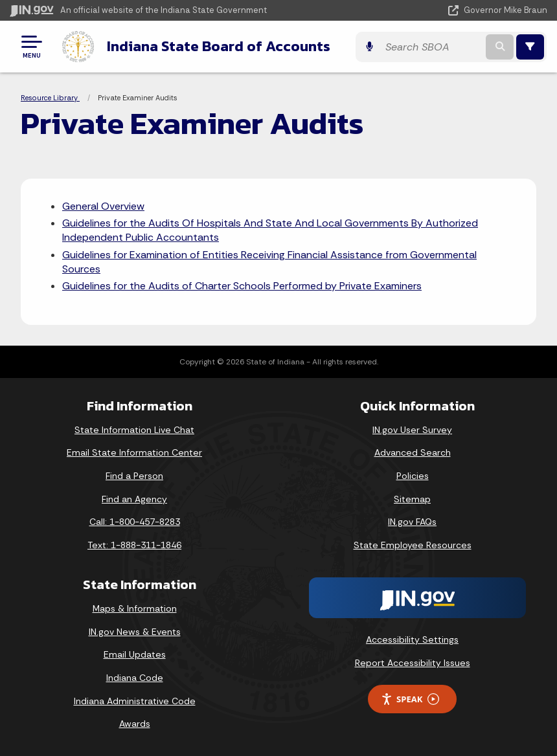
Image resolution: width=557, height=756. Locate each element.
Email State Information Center (134, 452)
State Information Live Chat (134, 429)
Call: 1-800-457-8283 (135, 521)
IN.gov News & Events (135, 631)
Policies (413, 475)
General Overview (103, 205)
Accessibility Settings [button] (412, 639)
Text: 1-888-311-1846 (134, 544)
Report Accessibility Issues (413, 662)
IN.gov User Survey (412, 429)
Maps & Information (135, 608)
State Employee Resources (413, 544)
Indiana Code (135, 677)
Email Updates (135, 654)
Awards (135, 723)
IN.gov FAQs (412, 521)
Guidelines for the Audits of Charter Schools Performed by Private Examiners (242, 285)
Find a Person (134, 475)
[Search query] (452, 46)
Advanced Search (413, 452)
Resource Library (50, 97)
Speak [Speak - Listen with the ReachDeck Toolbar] (410, 699)
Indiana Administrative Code (135, 700)
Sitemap (412, 498)
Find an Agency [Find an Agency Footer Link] (134, 498)
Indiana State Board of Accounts (217, 46)
